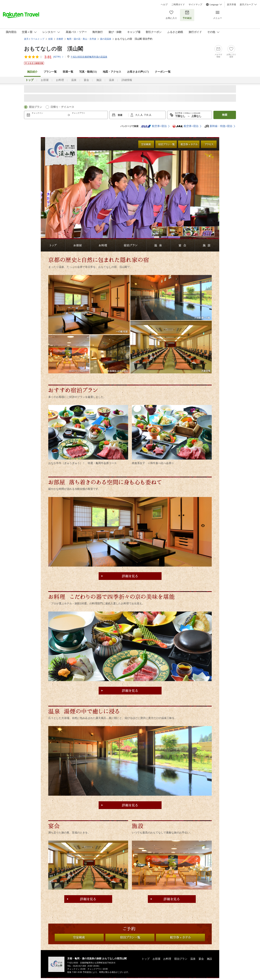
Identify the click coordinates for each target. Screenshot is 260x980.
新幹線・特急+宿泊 (218, 126)
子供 (146, 115)
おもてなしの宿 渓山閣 (54, 49)
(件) (58, 57)
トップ (146, 959)
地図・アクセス (112, 72)
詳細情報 (127, 80)
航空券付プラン (189, 144)
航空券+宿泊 (154, 126)
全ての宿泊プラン (166, 144)
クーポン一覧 (163, 72)
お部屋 (45, 80)
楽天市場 (231, 5)
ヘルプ (164, 5)
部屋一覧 (68, 72)
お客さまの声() (138, 72)
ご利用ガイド (178, 5)
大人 (138, 115)
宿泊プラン (36, 107)
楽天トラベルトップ (34, 39)
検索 (225, 115)
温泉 (74, 80)
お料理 (60, 80)
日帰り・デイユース (62, 107)
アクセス (209, 144)
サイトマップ (195, 5)
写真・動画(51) (88, 72)
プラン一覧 (50, 72)
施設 (99, 80)
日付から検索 (146, 144)
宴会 (86, 80)
